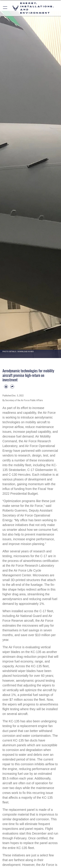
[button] (5, 8)
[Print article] (6, 387)
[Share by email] (12, 387)
